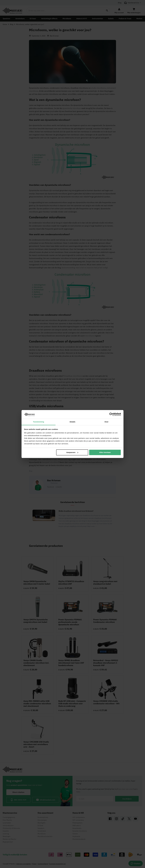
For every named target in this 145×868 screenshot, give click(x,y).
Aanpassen (72, 452)
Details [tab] (72, 422)
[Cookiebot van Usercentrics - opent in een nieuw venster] (111, 414)
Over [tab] (107, 422)
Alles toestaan (105, 452)
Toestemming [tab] (39, 422)
